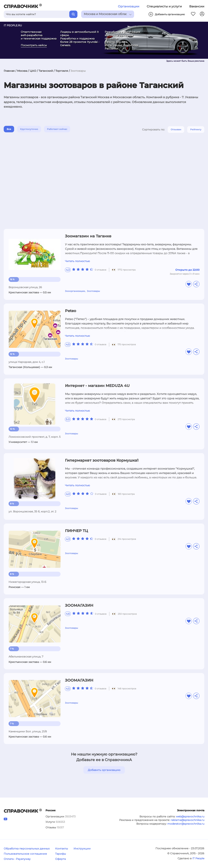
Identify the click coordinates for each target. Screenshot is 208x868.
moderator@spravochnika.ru (186, 824)
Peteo (71, 311)
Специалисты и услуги (164, 6)
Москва (22, 71)
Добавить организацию (104, 770)
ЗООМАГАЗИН (79, 605)
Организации (129, 6)
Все (9, 129)
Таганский (46, 71)
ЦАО (33, 71)
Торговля (62, 71)
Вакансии (197, 6)
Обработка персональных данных (27, 849)
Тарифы (61, 854)
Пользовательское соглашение (25, 854)
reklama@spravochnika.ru (187, 820)
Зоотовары (93, 291)
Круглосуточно (29, 129)
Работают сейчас (57, 129)
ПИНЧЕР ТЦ (77, 531)
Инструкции (82, 849)
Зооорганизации (75, 291)
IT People (198, 858)
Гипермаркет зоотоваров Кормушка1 (102, 460)
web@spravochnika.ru (190, 816)
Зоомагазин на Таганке (88, 236)
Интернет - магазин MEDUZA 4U (97, 386)
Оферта (60, 859)
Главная (9, 71)
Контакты (62, 849)
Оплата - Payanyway (17, 859)
